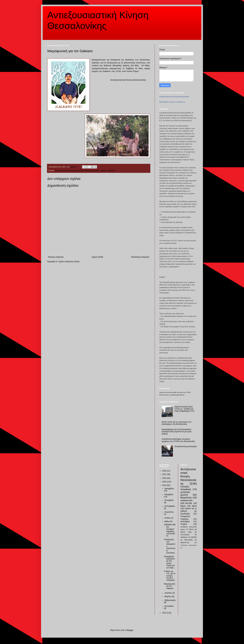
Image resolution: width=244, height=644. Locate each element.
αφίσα (194, 506)
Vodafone (184, 537)
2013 (165, 613)
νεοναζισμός (185, 535)
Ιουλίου (168, 518)
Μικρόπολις (186, 498)
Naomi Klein (186, 532)
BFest (191, 529)
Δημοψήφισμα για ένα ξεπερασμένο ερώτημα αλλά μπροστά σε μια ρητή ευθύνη (177, 432)
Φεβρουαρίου (170, 600)
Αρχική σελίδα (97, 257)
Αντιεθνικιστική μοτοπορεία (185, 446)
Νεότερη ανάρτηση (56, 257)
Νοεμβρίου (169, 494)
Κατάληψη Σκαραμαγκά (189, 545)
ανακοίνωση (187, 500)
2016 (165, 478)
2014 (165, 485)
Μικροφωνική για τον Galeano (170, 586)
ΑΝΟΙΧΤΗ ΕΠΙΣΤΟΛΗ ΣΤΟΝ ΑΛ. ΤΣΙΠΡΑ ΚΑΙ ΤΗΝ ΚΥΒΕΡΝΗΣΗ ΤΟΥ (184, 409)
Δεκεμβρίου (169, 489)
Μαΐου (167, 521)
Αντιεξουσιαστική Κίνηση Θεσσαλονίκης (70, 171)
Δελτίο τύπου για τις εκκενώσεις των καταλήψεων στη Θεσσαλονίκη (177, 423)
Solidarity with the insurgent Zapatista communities (170, 530)
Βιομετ (183, 506)
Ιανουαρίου (169, 606)
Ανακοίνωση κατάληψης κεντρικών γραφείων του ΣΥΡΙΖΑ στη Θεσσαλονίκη (178, 440)
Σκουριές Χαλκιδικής (186, 488)
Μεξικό (97, 171)
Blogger (130, 630)
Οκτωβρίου (169, 500)
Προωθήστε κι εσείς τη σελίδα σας (172, 102)
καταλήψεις (185, 521)
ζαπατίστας (89, 171)
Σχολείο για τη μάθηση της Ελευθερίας (189, 511)
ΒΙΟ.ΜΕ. (189, 503)
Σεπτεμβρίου (170, 506)
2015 (165, 482)
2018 (165, 471)
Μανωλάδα (189, 540)
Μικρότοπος (185, 542)
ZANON (194, 537)
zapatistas (111, 171)
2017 (165, 474)
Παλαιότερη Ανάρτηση (140, 257)
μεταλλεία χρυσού (185, 494)
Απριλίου (168, 593)
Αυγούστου (169, 512)
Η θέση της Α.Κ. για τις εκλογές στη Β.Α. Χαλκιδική (170, 576)
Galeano (103, 171)
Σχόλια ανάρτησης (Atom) (69, 262)
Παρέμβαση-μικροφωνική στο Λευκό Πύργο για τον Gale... (170, 562)
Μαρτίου (168, 596)
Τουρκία (184, 524)
